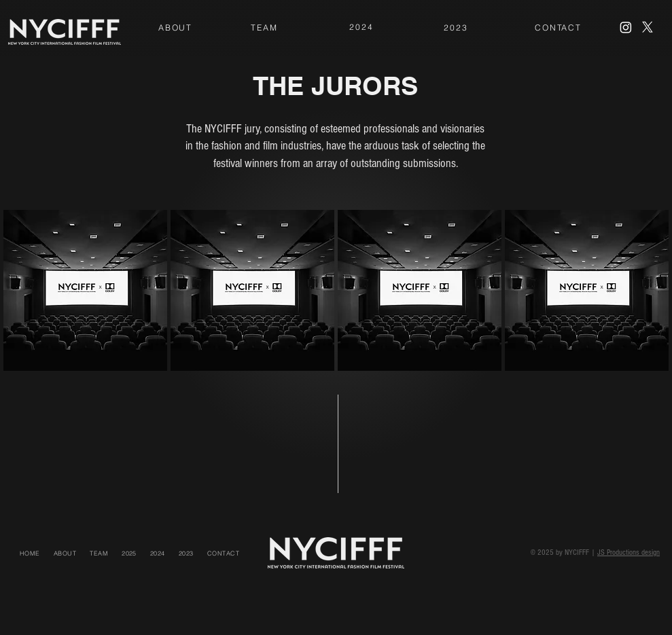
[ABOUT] (175, 28)
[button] (129, 553)
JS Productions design (629, 552)
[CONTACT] (558, 28)
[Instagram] (626, 27)
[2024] (361, 27)
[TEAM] (264, 28)
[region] (175, 29)
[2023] (456, 28)
